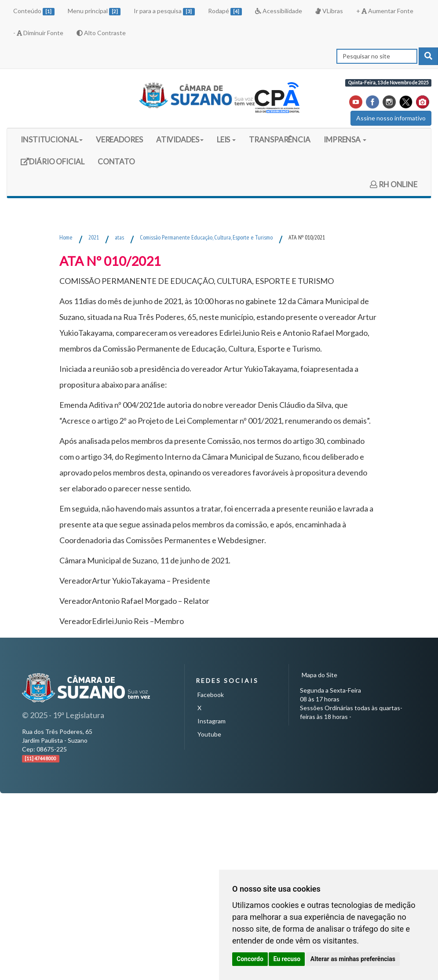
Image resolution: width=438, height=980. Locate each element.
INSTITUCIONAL (52, 140)
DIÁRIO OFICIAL (52, 165)
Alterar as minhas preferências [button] (353, 959)
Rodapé (225, 11)
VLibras (329, 11)
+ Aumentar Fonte (385, 11)
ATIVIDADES (180, 140)
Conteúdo (34, 11)
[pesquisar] (428, 56)
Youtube (209, 734)
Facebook (211, 695)
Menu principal (94, 11)
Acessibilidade (279, 11)
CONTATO (116, 162)
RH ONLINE (394, 184)
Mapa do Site (319, 675)
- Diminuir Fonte (38, 33)
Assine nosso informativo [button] (391, 118)
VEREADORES (119, 140)
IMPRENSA (345, 140)
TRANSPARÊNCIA (280, 140)
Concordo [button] (250, 959)
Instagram (212, 721)
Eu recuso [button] (287, 959)
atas (119, 237)
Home (66, 237)
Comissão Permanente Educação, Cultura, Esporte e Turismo (206, 237)
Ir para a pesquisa (164, 11)
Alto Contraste (101, 33)
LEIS (226, 140)
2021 (94, 237)
